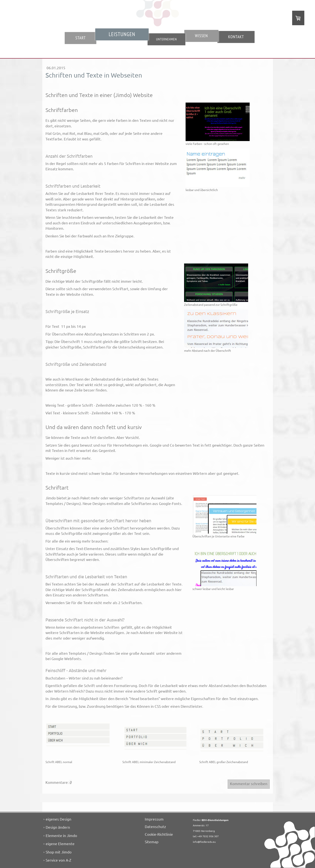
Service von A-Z (59, 860)
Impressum (154, 819)
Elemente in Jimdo (61, 835)
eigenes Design (59, 819)
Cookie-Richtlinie (159, 834)
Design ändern (58, 827)
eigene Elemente (60, 844)
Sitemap (152, 842)
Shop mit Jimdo (59, 852)
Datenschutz (155, 826)
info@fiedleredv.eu (204, 842)
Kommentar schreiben (249, 783)
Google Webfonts (66, 658)
